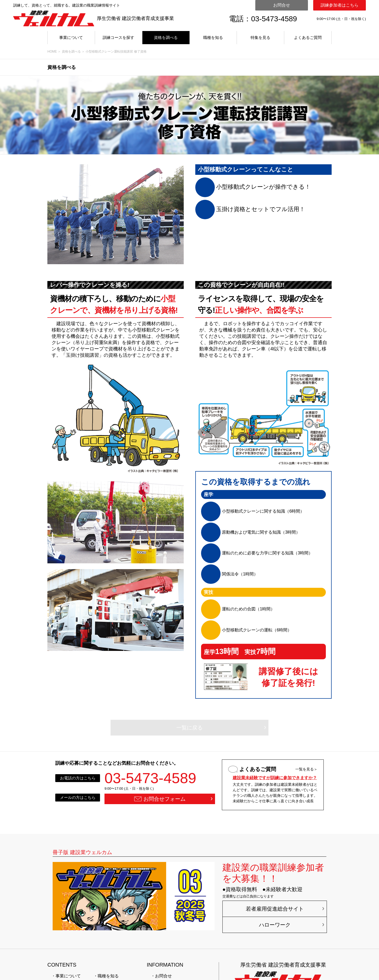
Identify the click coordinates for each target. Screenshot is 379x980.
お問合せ (282, 5)
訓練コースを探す (118, 37)
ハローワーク (275, 925)
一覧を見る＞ (306, 769)
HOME (52, 52)
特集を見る (260, 37)
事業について (71, 37)
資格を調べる (166, 37)
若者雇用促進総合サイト (275, 909)
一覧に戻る (189, 728)
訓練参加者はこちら (340, 5)
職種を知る (213, 37)
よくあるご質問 (308, 37)
